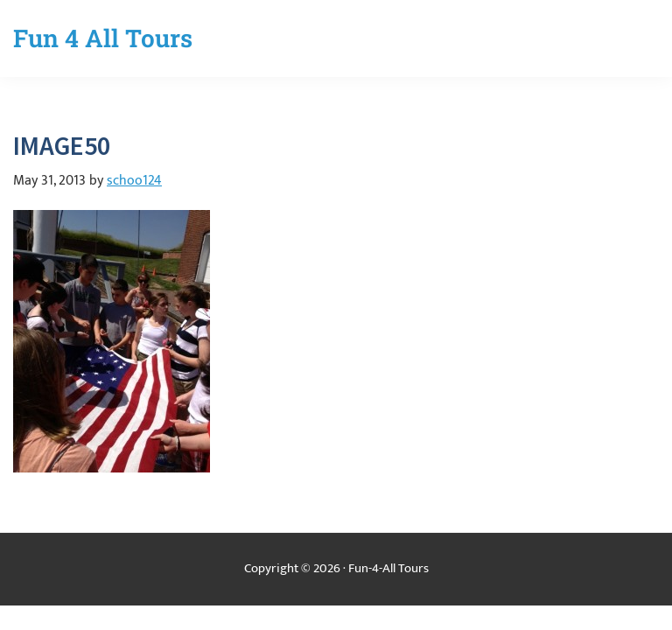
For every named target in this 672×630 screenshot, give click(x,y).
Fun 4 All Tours (103, 38)
